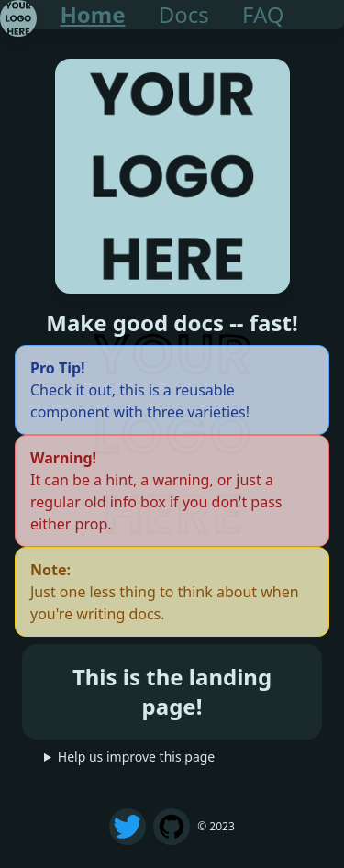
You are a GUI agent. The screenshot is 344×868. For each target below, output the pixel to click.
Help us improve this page (136, 757)
